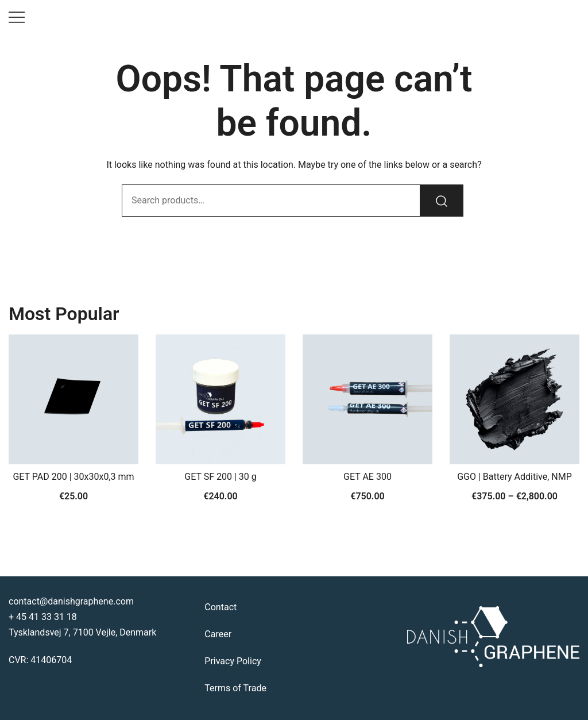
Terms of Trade (235, 688)
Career (218, 634)
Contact (220, 607)
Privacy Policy (233, 661)
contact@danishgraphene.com (71, 601)
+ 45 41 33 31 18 (43, 617)
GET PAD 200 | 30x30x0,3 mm (73, 477)
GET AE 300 (367, 477)
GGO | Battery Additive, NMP (514, 477)
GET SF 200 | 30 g (220, 477)
